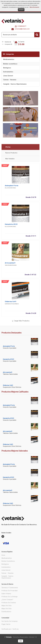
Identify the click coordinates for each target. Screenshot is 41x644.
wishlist (7, 42)
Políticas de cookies (9, 603)
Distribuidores (6, 612)
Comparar (7, 44)
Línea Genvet (8, 76)
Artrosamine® (10, 264)
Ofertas (8, 148)
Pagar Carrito (6, 624)
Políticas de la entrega (9, 597)
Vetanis (9, 637)
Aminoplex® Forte (12, 187)
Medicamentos (9, 59)
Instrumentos (8, 72)
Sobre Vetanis (6, 594)
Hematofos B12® (11, 225)
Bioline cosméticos (10, 64)
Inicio (3, 555)
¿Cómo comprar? (7, 600)
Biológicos (7, 68)
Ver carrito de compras (9, 621)
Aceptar (21, 10)
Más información (34, 7)
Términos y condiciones (10, 588)
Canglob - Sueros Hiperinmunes (15, 84)
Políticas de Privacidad (9, 591)
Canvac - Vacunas (10, 80)
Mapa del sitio (6, 606)
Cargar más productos (20, 322)
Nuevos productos (11, 154)
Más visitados (10, 160)
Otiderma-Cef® (11, 303)
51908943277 (21, 26)
